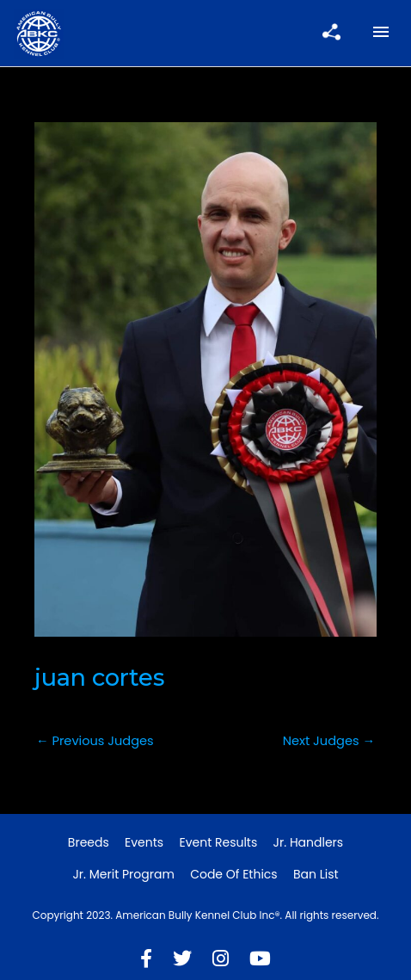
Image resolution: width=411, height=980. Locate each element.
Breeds (89, 842)
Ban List (316, 874)
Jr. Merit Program (123, 874)
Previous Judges (95, 741)
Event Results (218, 842)
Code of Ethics (234, 874)
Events (144, 842)
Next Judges (329, 741)
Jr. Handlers (309, 842)
